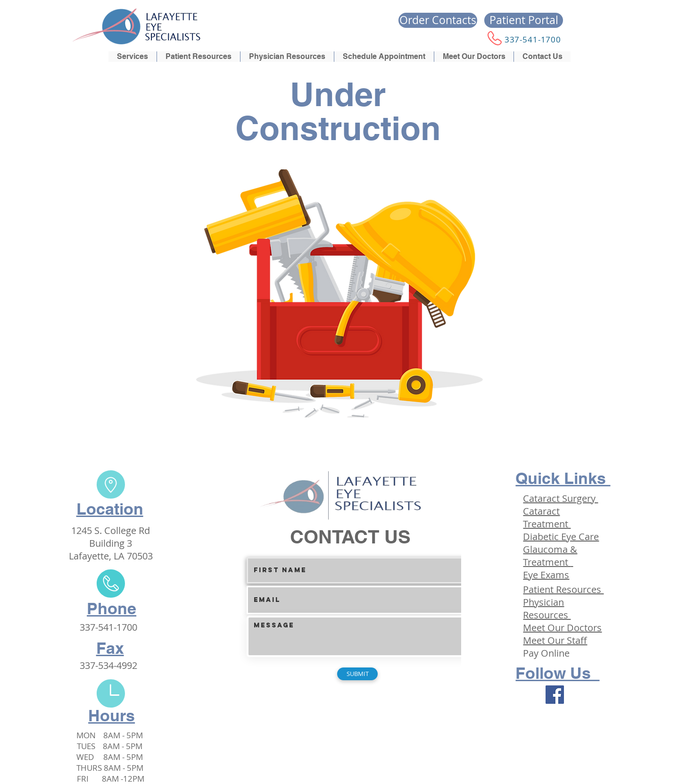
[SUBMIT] (357, 674)
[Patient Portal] (524, 20)
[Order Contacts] (438, 20)
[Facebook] (555, 695)
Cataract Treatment (547, 517)
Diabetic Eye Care (561, 537)
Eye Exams (546, 575)
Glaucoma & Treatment (550, 556)
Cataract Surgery (560, 498)
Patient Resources (563, 589)
